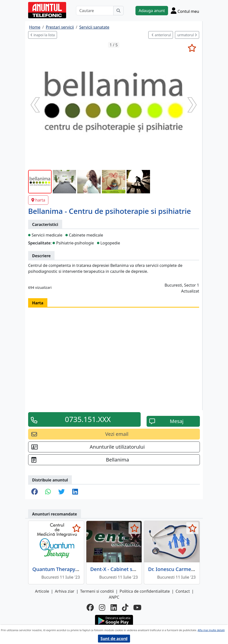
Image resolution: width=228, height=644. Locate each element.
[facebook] (90, 607)
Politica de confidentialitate (145, 591)
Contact (183, 591)
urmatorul (187, 35)
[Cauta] (118, 11)
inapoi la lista (43, 35)
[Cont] (185, 10)
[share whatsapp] (48, 492)
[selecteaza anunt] (192, 48)
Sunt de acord (114, 639)
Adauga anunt (152, 11)
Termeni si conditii (97, 591)
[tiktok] (125, 607)
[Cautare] (95, 11)
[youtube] (137, 607)
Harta (38, 303)
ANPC (114, 597)
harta (38, 200)
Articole (42, 591)
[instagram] (102, 607)
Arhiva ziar (65, 591)
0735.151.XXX (88, 419)
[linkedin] (114, 607)
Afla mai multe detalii (211, 630)
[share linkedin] (75, 492)
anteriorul (161, 35)
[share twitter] (61, 492)
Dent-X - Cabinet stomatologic (126, 569)
